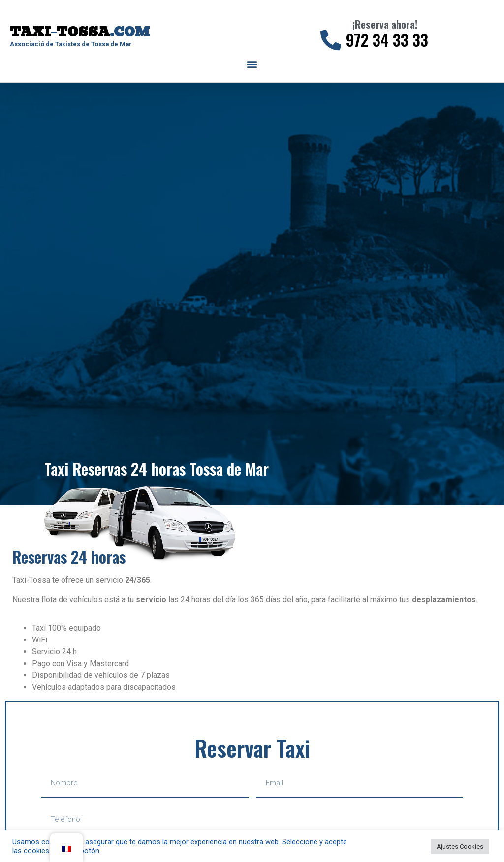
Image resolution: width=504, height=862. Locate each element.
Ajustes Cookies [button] (460, 846)
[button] (252, 64)
